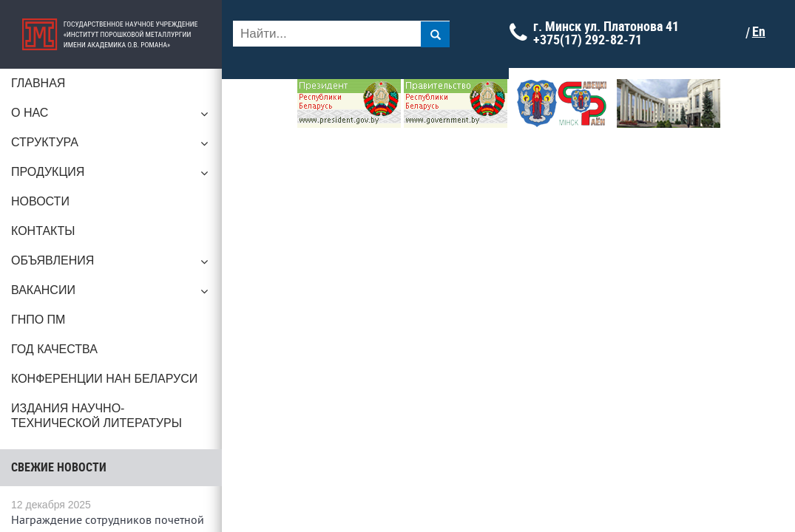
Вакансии (111, 294)
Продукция (111, 176)
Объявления (111, 265)
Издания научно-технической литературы (97, 416)
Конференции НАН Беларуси (104, 379)
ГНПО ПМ (38, 320)
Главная (38, 83)
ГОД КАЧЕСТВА (54, 349)
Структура (111, 146)
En (759, 32)
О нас (111, 117)
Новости (40, 201)
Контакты (43, 231)
